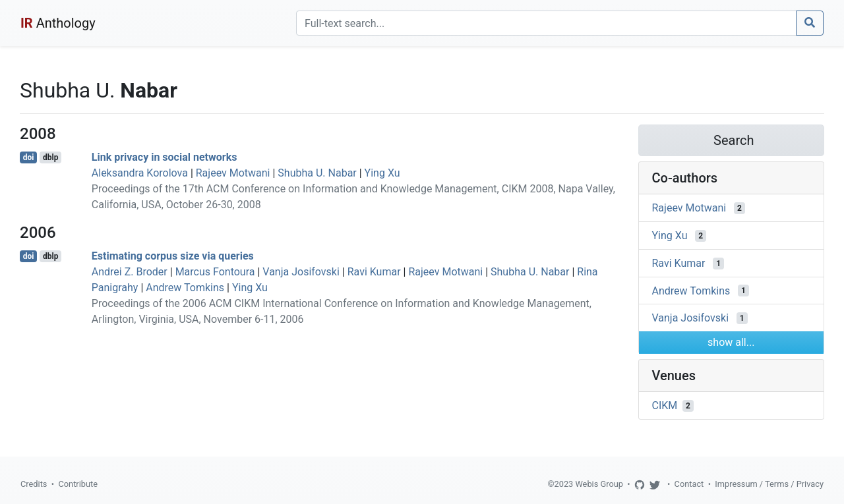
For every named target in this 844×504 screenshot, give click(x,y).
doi (29, 157)
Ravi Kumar (374, 272)
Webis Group (599, 484)
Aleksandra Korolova (140, 173)
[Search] (546, 23)
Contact (689, 484)
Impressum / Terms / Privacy (769, 484)
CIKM (665, 406)
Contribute (78, 484)
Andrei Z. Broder (130, 272)
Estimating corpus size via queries (173, 256)
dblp (50, 157)
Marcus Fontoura (215, 272)
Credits (34, 484)
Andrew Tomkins (185, 288)
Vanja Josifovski (301, 272)
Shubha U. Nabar (317, 173)
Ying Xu (382, 173)
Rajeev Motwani (233, 173)
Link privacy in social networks (165, 157)
